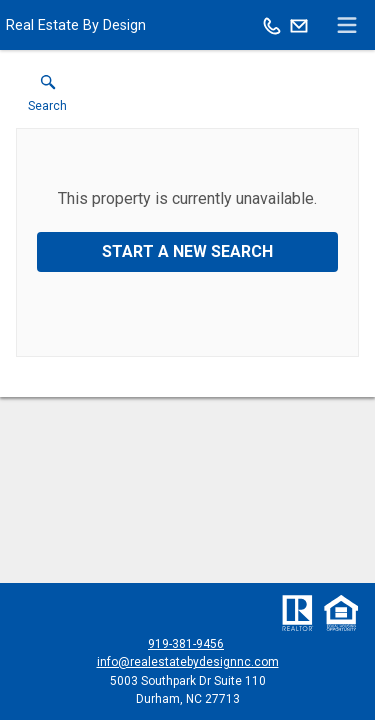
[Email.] (299, 25)
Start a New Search (187, 251)
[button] (47, 98)
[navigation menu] (347, 25)
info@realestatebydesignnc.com (188, 662)
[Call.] (272, 25)
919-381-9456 (186, 644)
